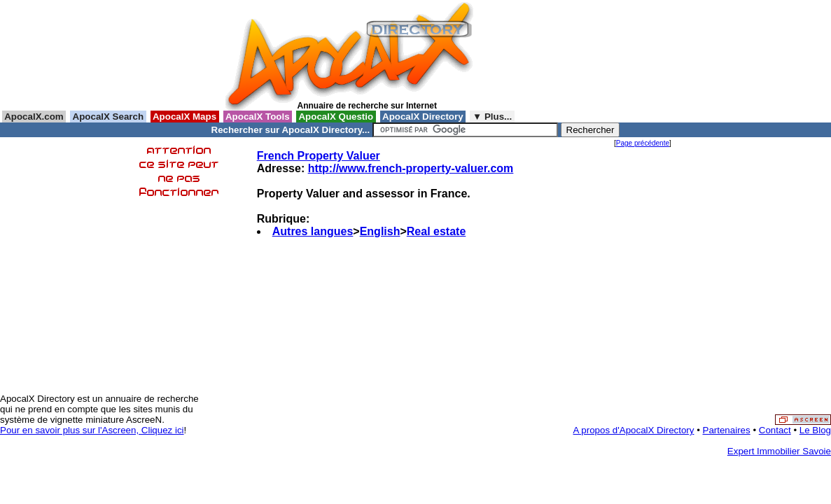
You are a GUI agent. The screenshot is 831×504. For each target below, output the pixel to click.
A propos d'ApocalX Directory (634, 430)
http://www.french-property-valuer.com (411, 168)
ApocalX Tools (258, 117)
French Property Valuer (319, 156)
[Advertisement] (543, 55)
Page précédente (643, 143)
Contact (775, 430)
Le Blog (815, 430)
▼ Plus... (492, 117)
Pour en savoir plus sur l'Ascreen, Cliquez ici (92, 430)
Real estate (437, 231)
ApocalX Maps (185, 117)
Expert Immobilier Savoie (779, 451)
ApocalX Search (108, 117)
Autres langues (313, 231)
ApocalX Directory (423, 117)
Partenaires (727, 430)
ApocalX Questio (336, 117)
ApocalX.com (34, 117)
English (380, 231)
